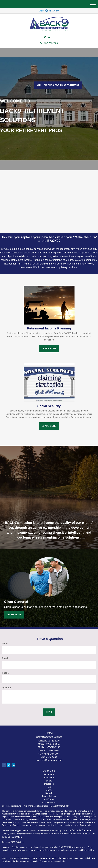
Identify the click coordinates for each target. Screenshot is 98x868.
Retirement (49, 774)
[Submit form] (49, 712)
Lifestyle (49, 793)
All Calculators (49, 803)
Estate (49, 781)
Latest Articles (49, 796)
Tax (49, 787)
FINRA (62, 847)
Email (5, 658)
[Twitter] (45, 37)
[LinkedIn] (49, 37)
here (93, 858)
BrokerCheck (63, 806)
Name (5, 644)
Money (49, 790)
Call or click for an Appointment (58, 85)
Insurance (49, 784)
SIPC (68, 847)
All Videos (49, 799)
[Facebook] (52, 37)
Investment (49, 778)
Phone (5, 673)
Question (7, 688)
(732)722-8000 (49, 43)
